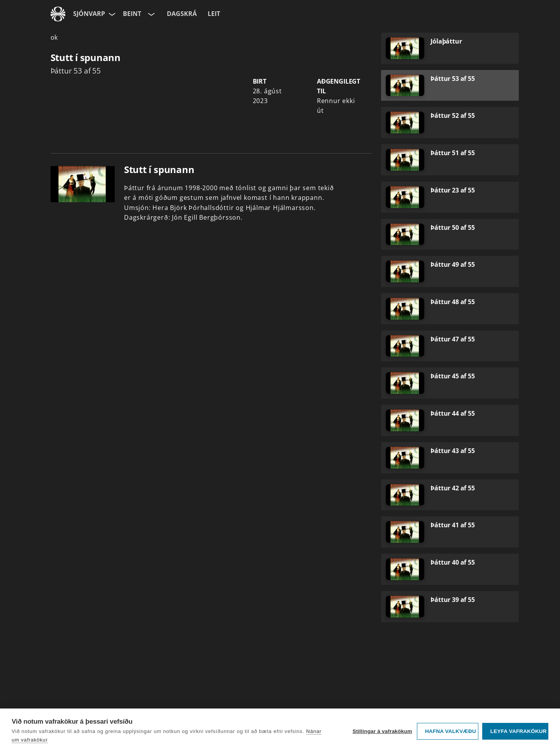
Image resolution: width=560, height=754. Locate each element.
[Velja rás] (150, 14)
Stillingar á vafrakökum (382, 731)
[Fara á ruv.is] (58, 14)
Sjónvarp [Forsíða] (89, 14)
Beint (132, 14)
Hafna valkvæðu (451, 731)
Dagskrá (182, 14)
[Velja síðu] (111, 14)
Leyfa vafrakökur (519, 731)
